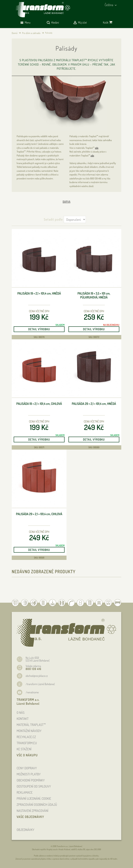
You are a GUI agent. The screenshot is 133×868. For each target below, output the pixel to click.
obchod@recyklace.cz (37, 676)
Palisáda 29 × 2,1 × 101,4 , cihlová (39, 514)
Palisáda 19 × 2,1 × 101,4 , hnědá (39, 293)
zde (97, 148)
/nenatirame (32, 692)
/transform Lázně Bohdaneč (40, 684)
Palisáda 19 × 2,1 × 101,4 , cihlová (39, 404)
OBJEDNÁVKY (26, 830)
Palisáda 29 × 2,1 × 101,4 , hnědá (94, 404)
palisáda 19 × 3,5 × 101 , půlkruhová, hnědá (94, 295)
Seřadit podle (53, 219)
